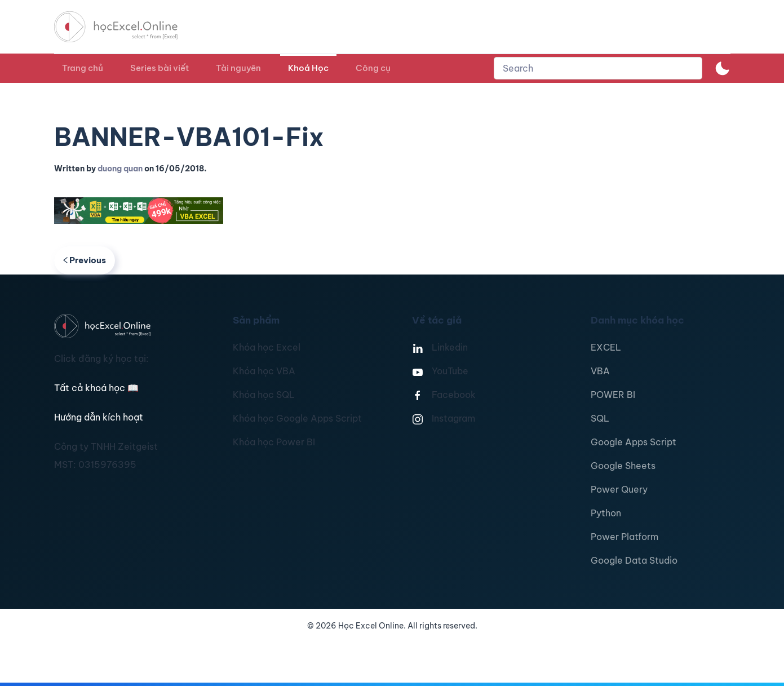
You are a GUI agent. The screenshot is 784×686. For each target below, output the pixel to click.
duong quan (120, 169)
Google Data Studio (634, 560)
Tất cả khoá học (96, 388)
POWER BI (613, 395)
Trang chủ (83, 68)
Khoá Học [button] (308, 68)
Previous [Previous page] (85, 260)
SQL (600, 418)
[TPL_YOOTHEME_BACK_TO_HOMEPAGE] (126, 27)
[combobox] (598, 68)
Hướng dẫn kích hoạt (99, 417)
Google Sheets (623, 466)
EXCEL (606, 347)
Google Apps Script (634, 442)
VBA (600, 371)
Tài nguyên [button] (238, 68)
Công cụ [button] (373, 68)
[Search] (598, 68)
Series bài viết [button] (160, 68)
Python (606, 513)
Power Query (619, 489)
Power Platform (624, 537)
